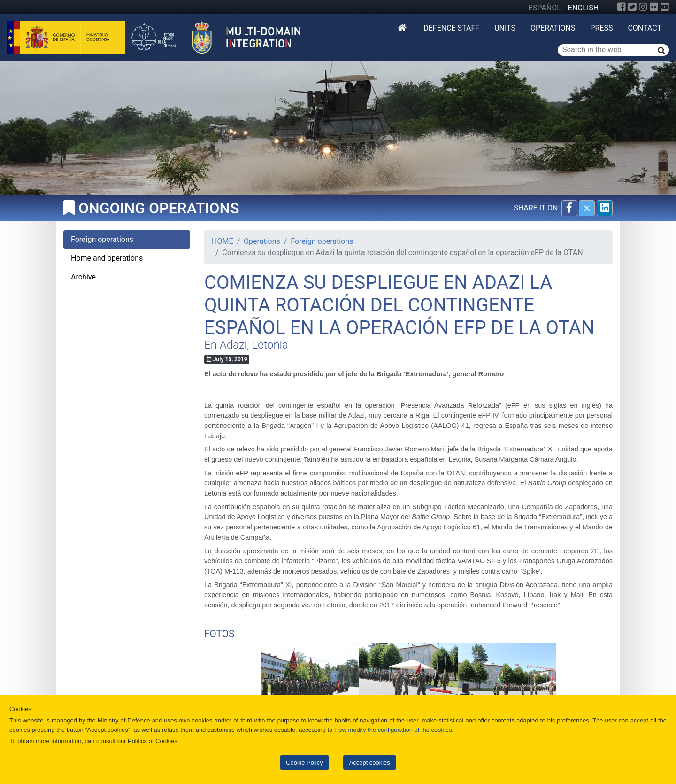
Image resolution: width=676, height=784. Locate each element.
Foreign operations (322, 241)
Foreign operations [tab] (102, 239)
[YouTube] (665, 7)
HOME (222, 241)
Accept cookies (370, 763)
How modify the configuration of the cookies (393, 730)
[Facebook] (622, 7)
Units (505, 28)
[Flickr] (654, 7)
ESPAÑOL (545, 8)
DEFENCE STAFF (451, 28)
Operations (553, 28)
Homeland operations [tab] (107, 258)
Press (601, 28)
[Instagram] (643, 7)
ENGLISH (583, 8)
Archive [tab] (83, 277)
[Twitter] (632, 7)
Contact (645, 28)
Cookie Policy (304, 763)
